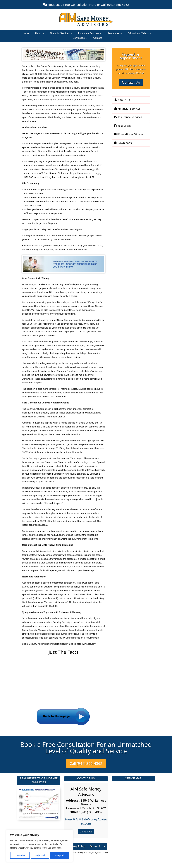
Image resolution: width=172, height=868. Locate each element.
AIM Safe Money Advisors (86, 792)
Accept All (60, 855)
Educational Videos (138, 34)
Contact (97, 38)
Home (26, 34)
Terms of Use (97, 846)
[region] (40, 846)
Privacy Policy (77, 846)
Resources (113, 34)
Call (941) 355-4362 (86, 763)
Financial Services (60, 34)
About (38, 34)
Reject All (40, 855)
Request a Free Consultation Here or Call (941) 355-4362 (88, 5)
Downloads (79, 38)
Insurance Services (89, 34)
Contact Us (131, 82)
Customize (20, 855)
